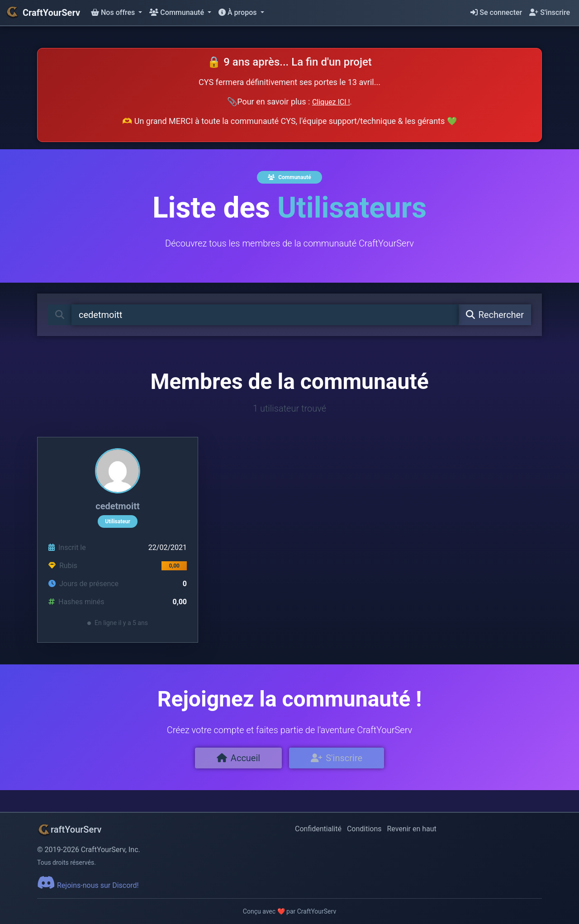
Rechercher (495, 315)
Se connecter (496, 12)
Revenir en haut (412, 829)
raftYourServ (69, 829)
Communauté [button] (178, 12)
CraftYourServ (43, 13)
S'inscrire (550, 12)
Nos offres (114, 12)
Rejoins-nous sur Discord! (88, 885)
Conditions (364, 829)
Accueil (238, 758)
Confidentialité (318, 829)
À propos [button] (238, 12)
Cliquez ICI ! (331, 102)
